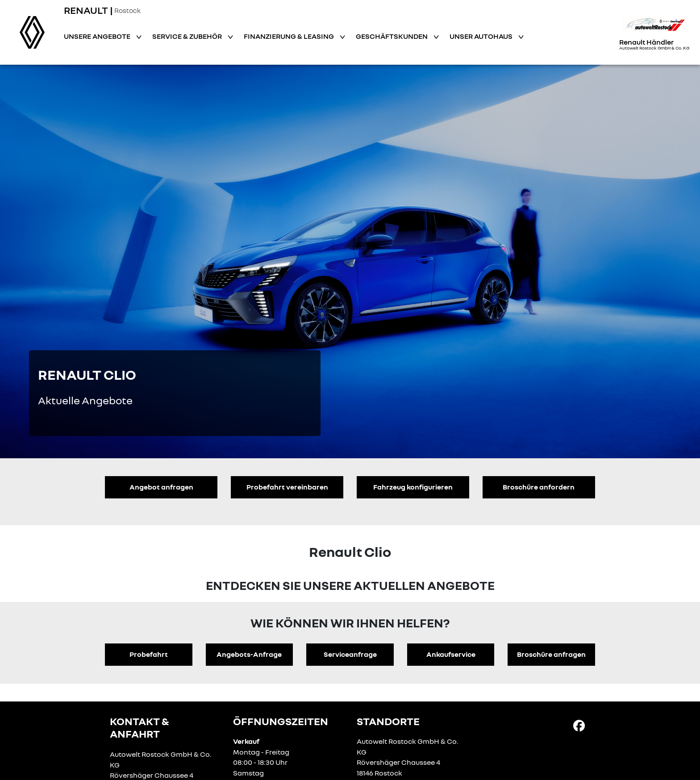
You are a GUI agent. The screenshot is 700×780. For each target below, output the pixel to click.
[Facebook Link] (579, 725)
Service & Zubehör (188, 36)
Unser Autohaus (482, 36)
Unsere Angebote (98, 36)
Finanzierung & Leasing (290, 36)
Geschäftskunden (392, 36)
